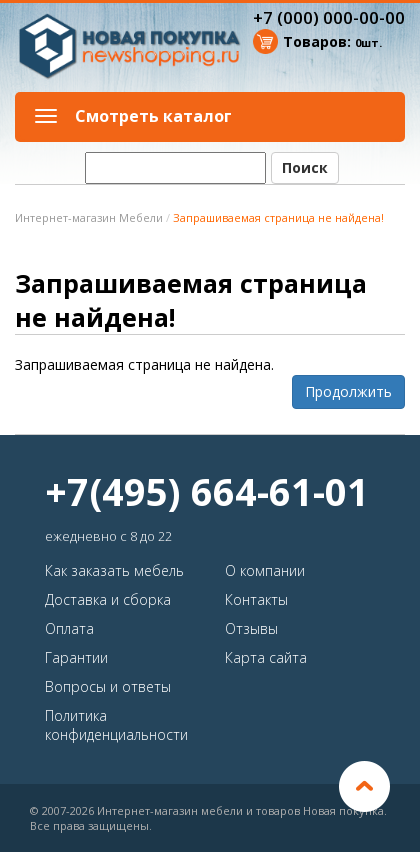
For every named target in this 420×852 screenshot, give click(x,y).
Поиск (305, 167)
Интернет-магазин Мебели (89, 217)
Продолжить (348, 391)
